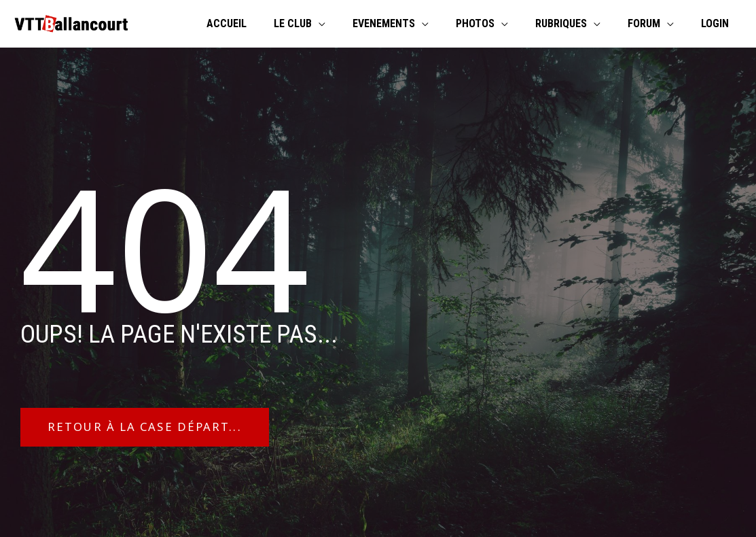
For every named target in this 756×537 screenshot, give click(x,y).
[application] (348, 24)
